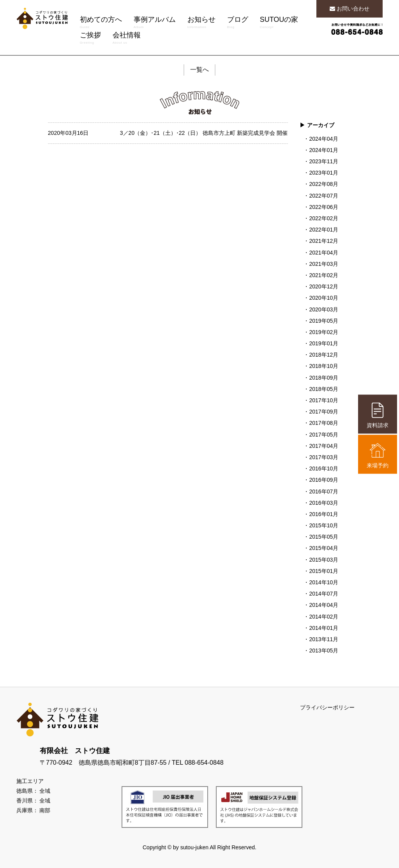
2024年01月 (324, 150)
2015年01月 (324, 571)
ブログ (238, 23)
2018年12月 (324, 355)
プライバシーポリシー (327, 707)
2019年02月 (324, 332)
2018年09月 (324, 378)
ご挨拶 (90, 39)
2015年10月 (324, 525)
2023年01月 (324, 173)
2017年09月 (324, 412)
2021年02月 (324, 275)
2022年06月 (324, 207)
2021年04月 (324, 253)
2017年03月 (324, 457)
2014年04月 (324, 605)
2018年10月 (324, 366)
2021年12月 (324, 241)
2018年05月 (324, 389)
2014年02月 (324, 617)
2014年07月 (324, 594)
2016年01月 (324, 514)
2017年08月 (324, 423)
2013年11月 (324, 639)
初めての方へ (101, 23)
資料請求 (378, 415)
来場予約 (378, 455)
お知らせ (201, 23)
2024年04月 (324, 139)
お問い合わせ (350, 9)
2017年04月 (324, 446)
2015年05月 (324, 537)
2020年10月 (324, 298)
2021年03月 (324, 264)
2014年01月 (324, 628)
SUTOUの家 (279, 23)
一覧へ (199, 70)
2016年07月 (324, 491)
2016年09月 (324, 480)
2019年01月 (324, 343)
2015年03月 (324, 560)
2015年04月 (324, 548)
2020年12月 (324, 286)
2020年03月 (324, 309)
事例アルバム (155, 23)
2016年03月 (324, 503)
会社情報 (127, 39)
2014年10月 (324, 582)
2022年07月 (324, 196)
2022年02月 (324, 218)
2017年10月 (324, 400)
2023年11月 (324, 161)
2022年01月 (324, 230)
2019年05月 (324, 321)
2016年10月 (324, 468)
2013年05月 (324, 651)
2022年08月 (324, 184)
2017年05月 (324, 435)
